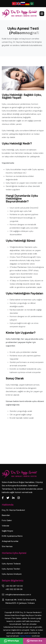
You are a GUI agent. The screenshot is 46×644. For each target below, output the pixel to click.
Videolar (6, 526)
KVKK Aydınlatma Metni (12, 536)
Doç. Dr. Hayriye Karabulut (13, 510)
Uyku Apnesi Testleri (11, 569)
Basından (6, 515)
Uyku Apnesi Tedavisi (11, 564)
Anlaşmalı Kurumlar (10, 541)
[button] (42, 14)
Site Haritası (7, 546)
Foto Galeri (7, 520)
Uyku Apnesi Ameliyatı (12, 574)
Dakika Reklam (26, 636)
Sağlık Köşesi (7, 531)
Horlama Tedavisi (9, 558)
